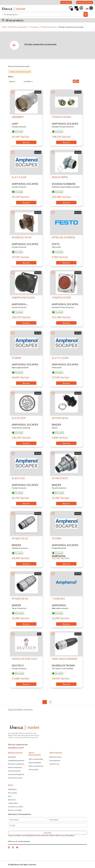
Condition (28, 81)
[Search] (45, 14)
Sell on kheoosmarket (85, 2)
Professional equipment (16, 774)
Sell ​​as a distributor (35, 763)
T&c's (10, 796)
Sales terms (12, 800)
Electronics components (18, 27)
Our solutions (66, 2)
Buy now (26, 142)
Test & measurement (15, 778)
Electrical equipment (15, 767)
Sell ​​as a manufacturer (36, 766)
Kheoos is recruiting (15, 810)
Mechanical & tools (14, 771)
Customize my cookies (16, 807)
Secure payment (55, 760)
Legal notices (12, 789)
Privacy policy (12, 793)
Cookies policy (13, 803)
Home (4, 27)
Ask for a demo (34, 769)
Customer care (54, 764)
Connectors (35, 27)
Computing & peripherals (16, 760)
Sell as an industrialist (36, 759)
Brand (12, 81)
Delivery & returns (55, 757)
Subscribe (47, 833)
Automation (12, 757)
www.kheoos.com (16, 747)
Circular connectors (49, 27)
